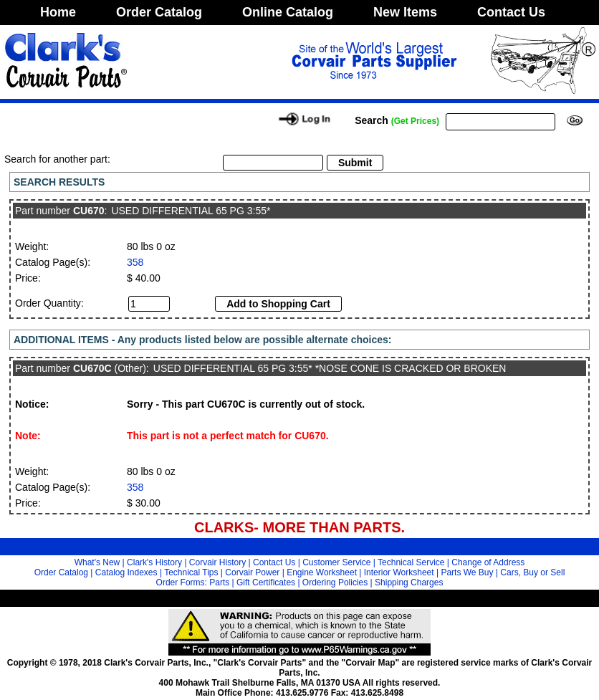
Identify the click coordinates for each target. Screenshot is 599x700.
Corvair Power (252, 572)
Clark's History (154, 562)
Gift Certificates (266, 582)
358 (135, 262)
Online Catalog (288, 12)
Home (58, 12)
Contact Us (511, 12)
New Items (405, 12)
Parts (219, 582)
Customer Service (336, 562)
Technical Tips (191, 572)
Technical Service (411, 562)
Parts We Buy (467, 572)
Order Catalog (159, 12)
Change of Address (488, 562)
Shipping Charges (409, 582)
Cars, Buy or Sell (532, 572)
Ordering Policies (335, 582)
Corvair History (217, 562)
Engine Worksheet (322, 572)
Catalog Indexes (126, 572)
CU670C (92, 368)
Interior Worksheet (399, 572)
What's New (97, 562)
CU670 (89, 211)
